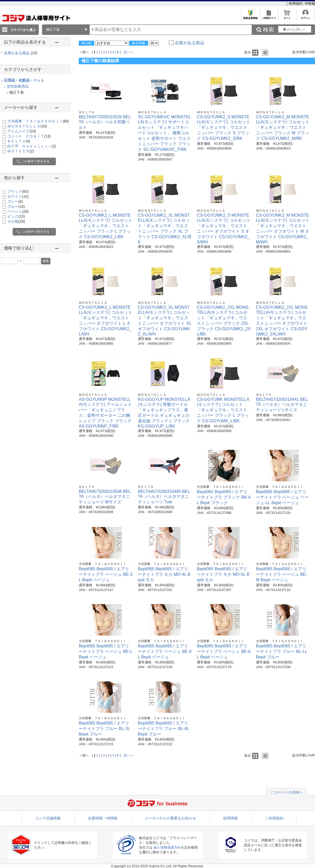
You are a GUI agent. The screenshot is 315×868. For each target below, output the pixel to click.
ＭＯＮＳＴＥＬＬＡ (27, 126)
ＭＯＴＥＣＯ (21, 151)
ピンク (16, 216)
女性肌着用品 (18, 86)
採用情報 (230, 818)
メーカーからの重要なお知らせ (170, 818)
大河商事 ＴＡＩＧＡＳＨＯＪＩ (38, 121)
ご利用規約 (295, 4)
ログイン (305, 17)
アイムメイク (22, 131)
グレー (15, 201)
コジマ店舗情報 (48, 818)
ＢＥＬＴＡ (19, 141)
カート (287, 17)
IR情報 (310, 4)
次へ (127, 52)
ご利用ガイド (269, 17)
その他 (16, 221)
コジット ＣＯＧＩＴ (29, 136)
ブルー (16, 206)
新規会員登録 (250, 17)
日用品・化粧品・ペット (24, 80)
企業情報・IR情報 (103, 818)
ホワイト (18, 196)
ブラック (18, 191)
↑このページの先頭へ (286, 792)
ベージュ (18, 211)
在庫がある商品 (21, 53)
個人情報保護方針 (167, 847)
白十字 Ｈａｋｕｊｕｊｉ (32, 146)
